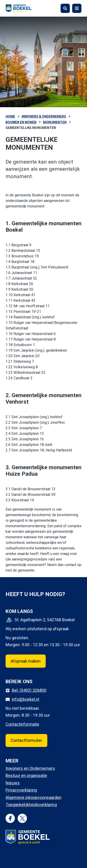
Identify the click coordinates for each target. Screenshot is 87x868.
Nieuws (13, 783)
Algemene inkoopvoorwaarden (34, 797)
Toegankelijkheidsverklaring (31, 805)
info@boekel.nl (26, 699)
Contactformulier (26, 740)
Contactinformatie (22, 724)
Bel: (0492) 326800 (29, 690)
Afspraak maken (26, 661)
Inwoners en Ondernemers (30, 768)
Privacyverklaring (21, 790)
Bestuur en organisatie (26, 775)
